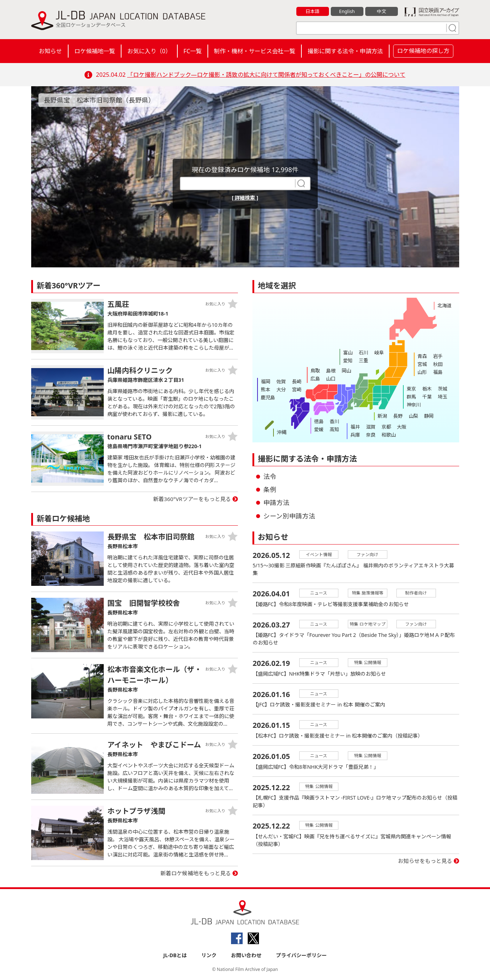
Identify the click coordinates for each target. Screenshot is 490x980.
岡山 (346, 371)
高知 (334, 429)
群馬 (411, 396)
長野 (398, 416)
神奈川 (414, 404)
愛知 (348, 360)
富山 (348, 353)
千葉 (427, 396)
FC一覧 (193, 51)
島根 (330, 371)
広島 (315, 378)
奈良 (370, 434)
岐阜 (378, 353)
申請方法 (276, 502)
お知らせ (50, 51)
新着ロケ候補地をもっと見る (196, 873)
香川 (334, 421)
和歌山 (388, 434)
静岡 (428, 416)
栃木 (427, 389)
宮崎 (296, 389)
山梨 (413, 416)
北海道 (444, 305)
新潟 (382, 416)
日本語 (312, 11)
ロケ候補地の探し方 (423, 51)
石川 (363, 353)
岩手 (437, 356)
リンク (209, 955)
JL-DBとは (175, 955)
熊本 (265, 389)
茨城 (442, 389)
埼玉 (442, 396)
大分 (281, 389)
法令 (270, 476)
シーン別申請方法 (289, 516)
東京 (411, 389)
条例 (270, 489)
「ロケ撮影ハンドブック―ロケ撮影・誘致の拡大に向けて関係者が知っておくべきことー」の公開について (266, 75)
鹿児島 (268, 397)
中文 (382, 11)
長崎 (296, 381)
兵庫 (355, 434)
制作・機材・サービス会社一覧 (255, 51)
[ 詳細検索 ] (245, 198)
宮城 (422, 364)
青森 (422, 356)
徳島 (319, 421)
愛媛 (319, 429)
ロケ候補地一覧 (95, 51)
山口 (330, 378)
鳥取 (315, 371)
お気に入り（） (149, 51)
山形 (422, 371)
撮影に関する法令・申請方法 (345, 51)
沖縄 (281, 432)
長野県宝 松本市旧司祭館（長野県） (99, 100)
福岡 (265, 381)
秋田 (437, 364)
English (347, 11)
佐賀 (281, 381)
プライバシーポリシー (301, 955)
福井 (355, 427)
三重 (363, 360)
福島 (437, 371)
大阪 (401, 427)
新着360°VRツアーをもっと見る (192, 499)
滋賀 (370, 427)
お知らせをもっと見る (425, 855)
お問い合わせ (246, 955)
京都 (386, 427)
